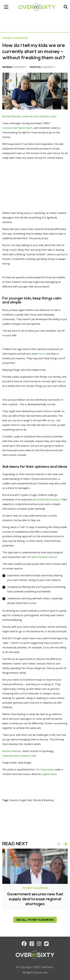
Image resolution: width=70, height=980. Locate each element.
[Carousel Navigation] (62, 844)
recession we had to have (17, 128)
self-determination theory (42, 557)
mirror (42, 354)
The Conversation (45, 769)
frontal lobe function (48, 500)
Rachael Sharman (12, 116)
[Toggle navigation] (6, 7)
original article (49, 774)
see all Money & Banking (35, 920)
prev (59, 844)
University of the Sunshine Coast (39, 116)
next (65, 844)
